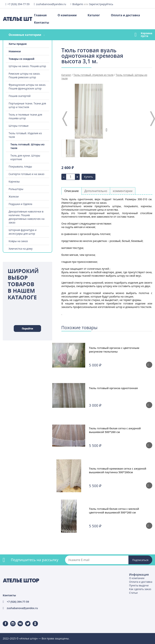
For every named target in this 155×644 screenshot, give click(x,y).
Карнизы (14, 181)
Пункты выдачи (139, 585)
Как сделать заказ (140, 589)
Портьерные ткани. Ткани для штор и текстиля (27, 105)
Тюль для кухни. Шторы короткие (25, 157)
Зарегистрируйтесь (101, 4)
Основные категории (25, 35)
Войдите (78, 4)
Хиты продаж (18, 44)
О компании (67, 15)
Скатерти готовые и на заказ (26, 174)
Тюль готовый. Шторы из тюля (27, 146)
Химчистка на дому (21, 249)
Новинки (15, 51)
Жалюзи (14, 196)
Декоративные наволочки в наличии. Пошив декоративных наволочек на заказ (26, 217)
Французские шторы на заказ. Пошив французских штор (27, 87)
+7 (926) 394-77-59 (18, 4)
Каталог (94, 15)
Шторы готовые (19, 126)
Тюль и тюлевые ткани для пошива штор (25, 116)
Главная (40, 15)
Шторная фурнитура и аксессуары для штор (23, 232)
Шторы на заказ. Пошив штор (27, 66)
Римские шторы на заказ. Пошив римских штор (24, 75)
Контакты (42, 22)
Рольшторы (16, 189)
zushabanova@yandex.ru (51, 4)
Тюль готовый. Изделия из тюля (25, 135)
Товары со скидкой (22, 59)
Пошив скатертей (20, 96)
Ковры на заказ (18, 241)
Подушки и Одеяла (20, 204)
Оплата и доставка (125, 15)
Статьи (133, 593)
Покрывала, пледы (20, 166)
